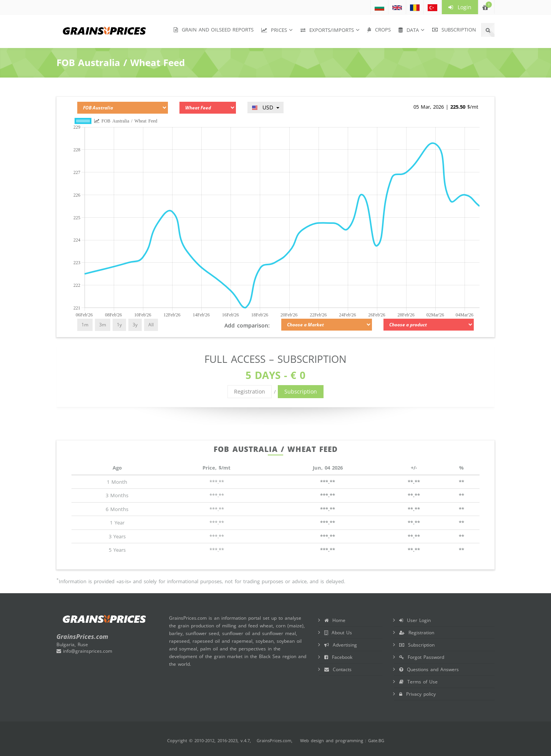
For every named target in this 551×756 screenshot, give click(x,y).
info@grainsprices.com (84, 651)
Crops (379, 30)
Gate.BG (376, 740)
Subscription (454, 30)
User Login (415, 620)
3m (103, 325)
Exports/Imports (327, 30)
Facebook (338, 657)
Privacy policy (417, 694)
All (151, 325)
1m (85, 325)
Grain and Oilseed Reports (214, 30)
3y (135, 325)
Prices (274, 30)
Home (335, 620)
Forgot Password (422, 657)
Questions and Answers (429, 669)
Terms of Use (418, 682)
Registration (250, 391)
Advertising (341, 645)
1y (119, 325)
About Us (338, 633)
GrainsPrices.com (274, 740)
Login (460, 7)
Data (409, 30)
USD (266, 107)
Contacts (338, 669)
